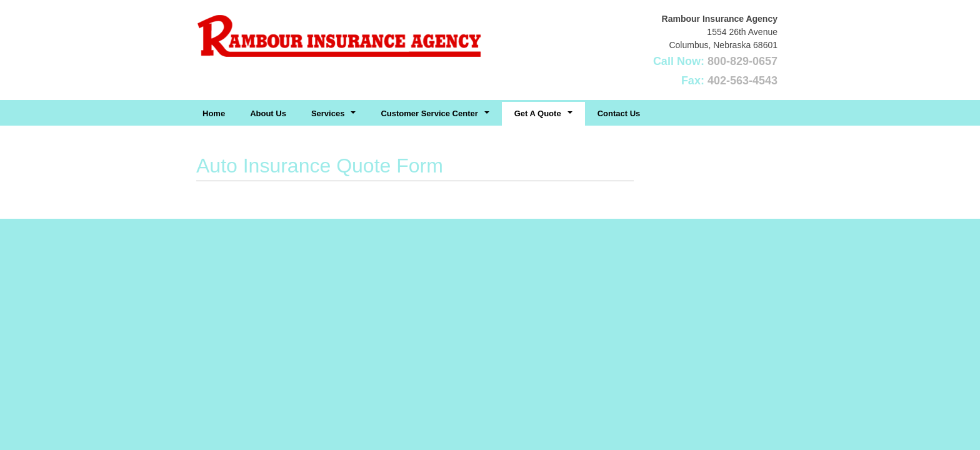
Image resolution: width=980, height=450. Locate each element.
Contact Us (619, 113)
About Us (268, 113)
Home (214, 113)
